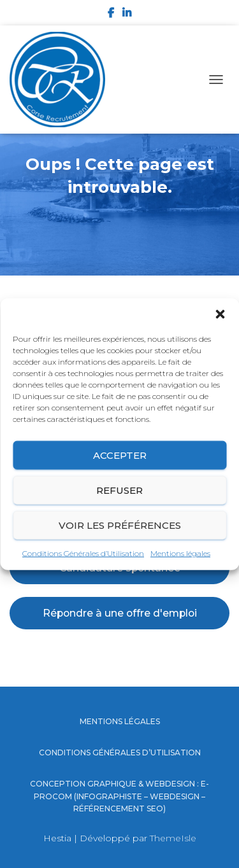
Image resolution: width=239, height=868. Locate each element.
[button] (220, 314)
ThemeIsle (173, 838)
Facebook (111, 15)
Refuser (119, 490)
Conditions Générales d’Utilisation (83, 553)
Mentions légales (180, 553)
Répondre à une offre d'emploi (120, 613)
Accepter (120, 455)
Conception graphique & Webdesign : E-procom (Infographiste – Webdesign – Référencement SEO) (119, 796)
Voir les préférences (120, 525)
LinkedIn (127, 15)
